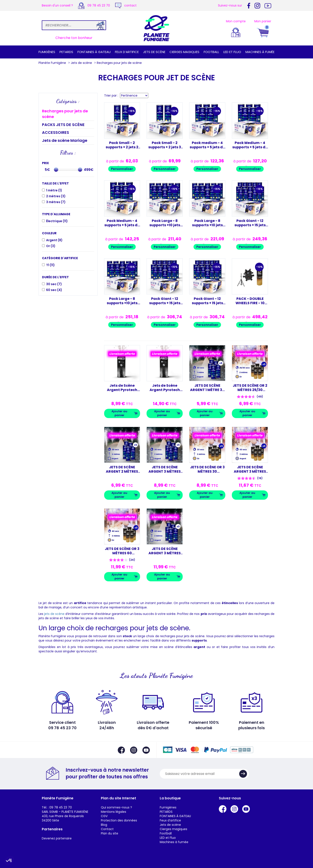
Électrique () (57, 221)
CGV (104, 816)
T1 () (50, 265)
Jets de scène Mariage (65, 140)
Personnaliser (122, 169)
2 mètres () (56, 196)
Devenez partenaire (57, 838)
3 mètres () (56, 202)
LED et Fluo (232, 52)
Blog (104, 825)
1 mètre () (54, 190)
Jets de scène (154, 52)
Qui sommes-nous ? (116, 807)
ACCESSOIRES (56, 132)
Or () (51, 246)
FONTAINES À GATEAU (94, 52)
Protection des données (119, 820)
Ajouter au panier (119, 413)
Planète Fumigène (52, 63)
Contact (107, 829)
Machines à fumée (260, 52)
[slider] (56, 170)
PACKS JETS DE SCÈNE (63, 125)
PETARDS (66, 52)
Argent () (54, 240)
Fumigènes (47, 52)
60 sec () (54, 290)
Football (211, 52)
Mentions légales (114, 812)
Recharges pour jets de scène (65, 114)
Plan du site (110, 833)
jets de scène (54, 614)
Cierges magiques (184, 52)
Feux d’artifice (127, 52)
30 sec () (54, 284)
